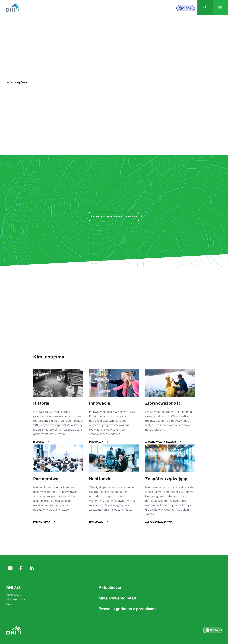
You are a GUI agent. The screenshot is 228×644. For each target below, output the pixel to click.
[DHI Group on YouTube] (10, 567)
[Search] (204, 8)
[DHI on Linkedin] (32, 567)
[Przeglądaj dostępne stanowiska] (114, 217)
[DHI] (60, 630)
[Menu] (220, 8)
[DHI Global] (13, 8)
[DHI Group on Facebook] (21, 567)
